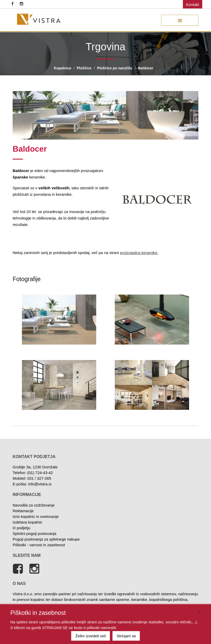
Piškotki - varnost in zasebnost (39, 545)
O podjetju (21, 528)
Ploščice (84, 68)
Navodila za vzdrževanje (34, 505)
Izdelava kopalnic (27, 522)
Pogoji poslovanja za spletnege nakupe (46, 539)
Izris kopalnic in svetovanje (36, 516)
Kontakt (193, 5)
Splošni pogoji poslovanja (34, 533)
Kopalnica (63, 68)
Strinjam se (126, 636)
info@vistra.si (40, 484)
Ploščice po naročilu (115, 68)
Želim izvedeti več (91, 636)
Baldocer (145, 68)
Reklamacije (23, 511)
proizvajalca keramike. (139, 253)
